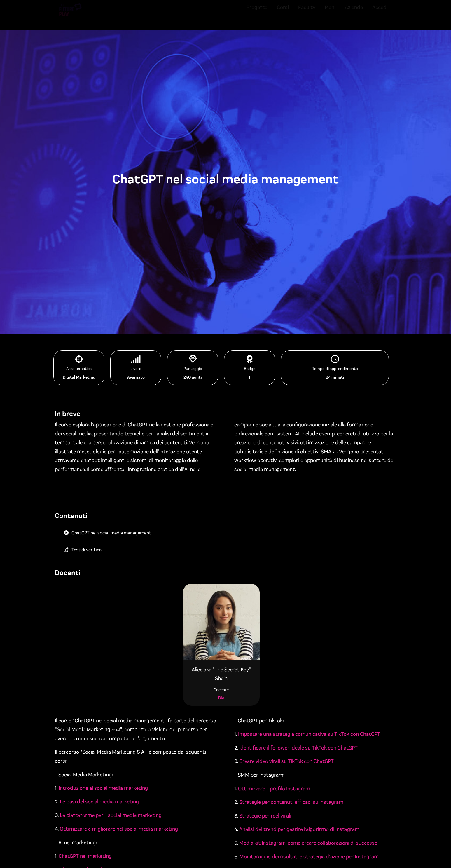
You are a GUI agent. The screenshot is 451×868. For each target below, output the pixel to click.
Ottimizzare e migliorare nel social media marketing (119, 829)
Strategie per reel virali (266, 816)
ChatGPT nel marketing (85, 856)
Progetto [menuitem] (257, 13)
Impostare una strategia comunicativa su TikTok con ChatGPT (309, 734)
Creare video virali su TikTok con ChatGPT (286, 761)
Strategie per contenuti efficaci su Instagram (291, 802)
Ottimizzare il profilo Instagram (274, 789)
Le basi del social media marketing (99, 802)
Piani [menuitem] (330, 13)
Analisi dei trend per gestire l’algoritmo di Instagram (299, 829)
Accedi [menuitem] (380, 13)
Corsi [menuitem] (283, 13)
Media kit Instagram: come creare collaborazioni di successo (308, 843)
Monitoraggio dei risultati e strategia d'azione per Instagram (309, 857)
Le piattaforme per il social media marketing (111, 815)
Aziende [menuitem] (354, 13)
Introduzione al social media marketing (103, 788)
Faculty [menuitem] (307, 13)
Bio (221, 698)
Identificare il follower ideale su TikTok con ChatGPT (298, 748)
